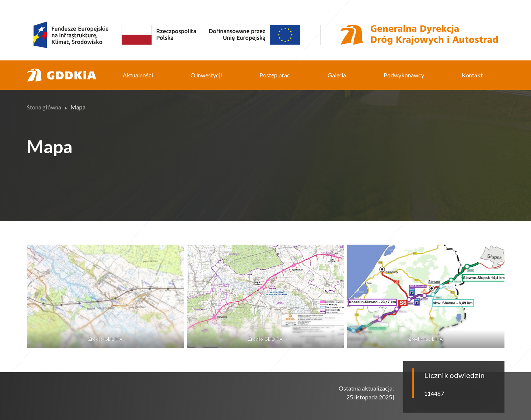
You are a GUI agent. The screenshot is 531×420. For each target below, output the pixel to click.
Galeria (337, 75)
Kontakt (472, 75)
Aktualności (138, 75)
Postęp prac (275, 75)
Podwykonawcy (404, 75)
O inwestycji (206, 75)
